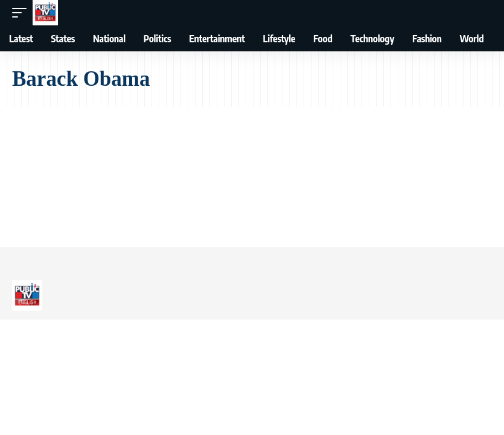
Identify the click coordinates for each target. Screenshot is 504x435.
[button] (22, 13)
